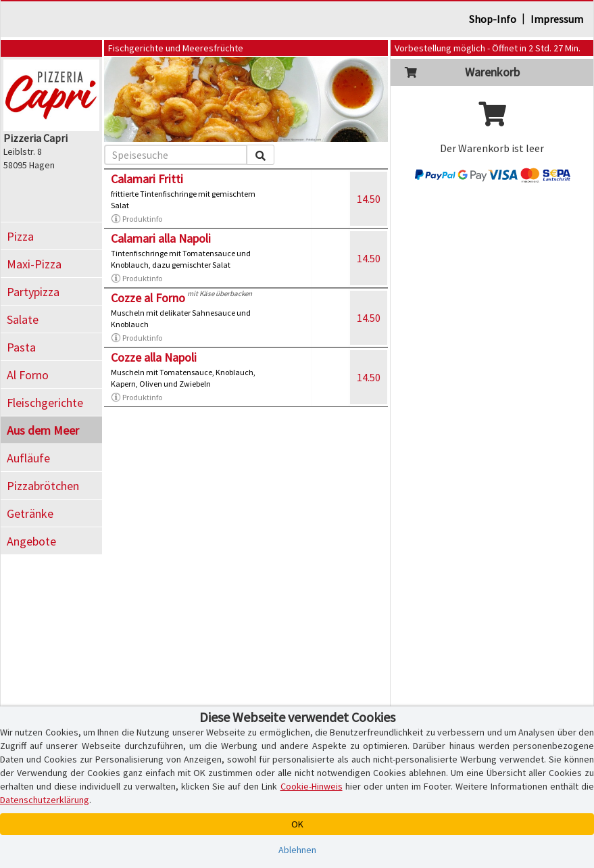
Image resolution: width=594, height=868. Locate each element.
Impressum (557, 19)
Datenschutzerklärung (45, 800)
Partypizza (33, 292)
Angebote (31, 541)
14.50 (369, 199)
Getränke (30, 513)
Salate (23, 319)
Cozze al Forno (148, 298)
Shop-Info (493, 19)
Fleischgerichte (45, 403)
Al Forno (28, 375)
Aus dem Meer (43, 430)
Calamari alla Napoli (161, 238)
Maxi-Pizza (34, 264)
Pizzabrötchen (43, 486)
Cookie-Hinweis (312, 786)
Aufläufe (28, 458)
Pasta (21, 347)
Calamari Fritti (147, 179)
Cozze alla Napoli (154, 357)
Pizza (20, 236)
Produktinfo (137, 219)
